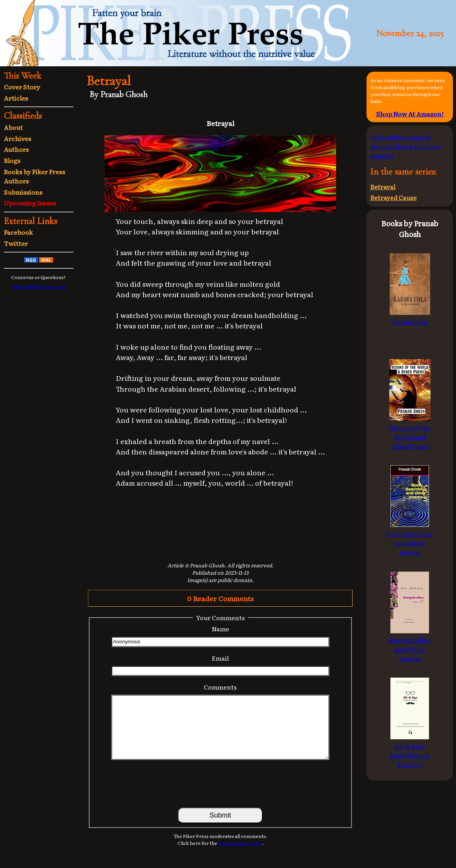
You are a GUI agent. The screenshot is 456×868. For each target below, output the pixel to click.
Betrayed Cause (394, 197)
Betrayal (383, 187)
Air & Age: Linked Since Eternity (410, 750)
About (13, 127)
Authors (16, 149)
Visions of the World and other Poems (410, 432)
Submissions (23, 192)
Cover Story (22, 87)
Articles (16, 98)
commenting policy (240, 843)
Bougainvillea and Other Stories (410, 644)
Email (220, 658)
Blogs (12, 160)
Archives (18, 138)
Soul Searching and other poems (410, 538)
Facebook (18, 232)
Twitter (16, 243)
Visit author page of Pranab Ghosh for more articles (406, 146)
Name (220, 629)
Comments (220, 687)
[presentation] (220, 783)
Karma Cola (410, 317)
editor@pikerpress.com (39, 286)
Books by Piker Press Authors (35, 176)
